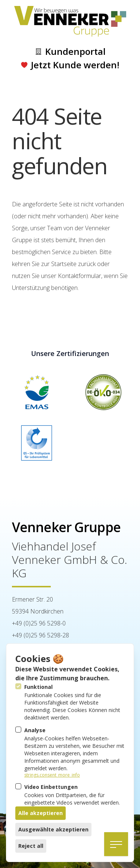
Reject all (31, 846)
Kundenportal (70, 51)
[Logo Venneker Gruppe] (70, 21)
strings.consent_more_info (52, 775)
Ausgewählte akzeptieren (53, 829)
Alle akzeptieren (41, 813)
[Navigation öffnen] (116, 844)
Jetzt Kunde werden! (70, 65)
